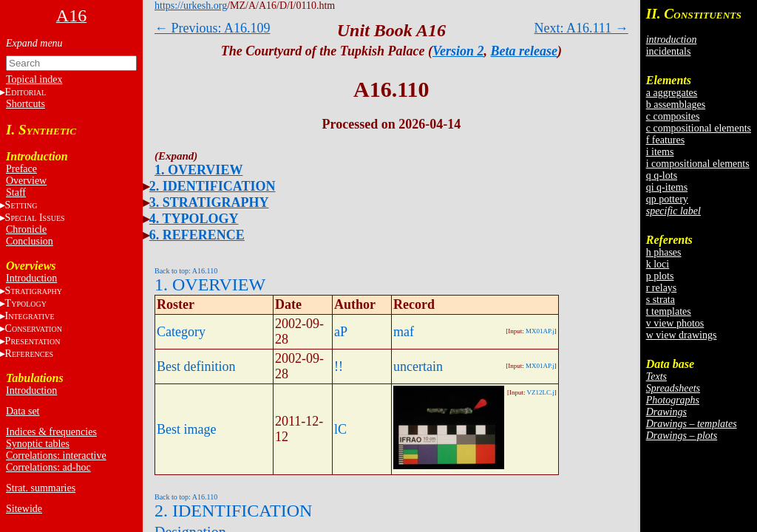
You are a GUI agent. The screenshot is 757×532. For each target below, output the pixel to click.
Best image (186, 429)
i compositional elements (698, 164)
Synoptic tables (38, 444)
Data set (23, 411)
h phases (664, 252)
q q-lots (662, 175)
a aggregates (672, 93)
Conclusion (30, 241)
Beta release (524, 51)
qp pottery (667, 199)
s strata (661, 300)
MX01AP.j (540, 331)
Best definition (196, 366)
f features (665, 140)
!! (339, 366)
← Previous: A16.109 (213, 28)
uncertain (418, 366)
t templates (669, 311)
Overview (26, 181)
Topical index (34, 79)
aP (341, 332)
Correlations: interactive (56, 456)
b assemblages (676, 105)
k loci (658, 264)
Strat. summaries (41, 488)
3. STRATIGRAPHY (209, 202)
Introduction (31, 278)
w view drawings (682, 335)
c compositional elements (699, 128)
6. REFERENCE (197, 235)
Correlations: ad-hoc (48, 467)
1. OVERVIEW (198, 170)
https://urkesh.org (191, 6)
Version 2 (458, 51)
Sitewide (24, 509)
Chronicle (26, 229)
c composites (673, 116)
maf (404, 332)
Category (181, 332)
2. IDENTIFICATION (213, 186)
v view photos (675, 323)
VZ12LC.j (541, 392)
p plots (660, 276)
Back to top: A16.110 (186, 271)
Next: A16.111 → (581, 28)
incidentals (669, 51)
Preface (21, 169)
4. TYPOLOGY (194, 219)
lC (340, 429)
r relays (662, 288)
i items (660, 152)
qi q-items (667, 187)
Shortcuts (26, 104)
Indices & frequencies (51, 432)
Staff (16, 192)
